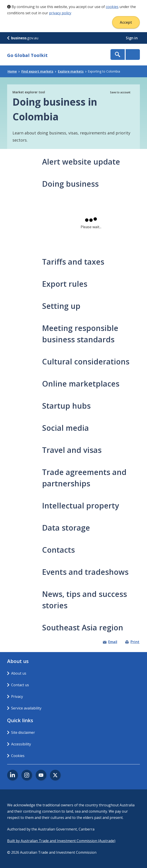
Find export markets (39, 71)
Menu (133, 54)
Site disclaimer (23, 732)
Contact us (20, 685)
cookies (112, 7)
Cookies (18, 756)
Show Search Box (118, 54)
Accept (126, 22)
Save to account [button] (120, 92)
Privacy (17, 696)
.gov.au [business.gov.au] (23, 38)
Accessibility (21, 744)
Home (14, 71)
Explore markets (72, 71)
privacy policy (60, 13)
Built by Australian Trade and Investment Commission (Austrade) (61, 841)
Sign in (132, 38)
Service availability (26, 708)
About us (19, 673)
